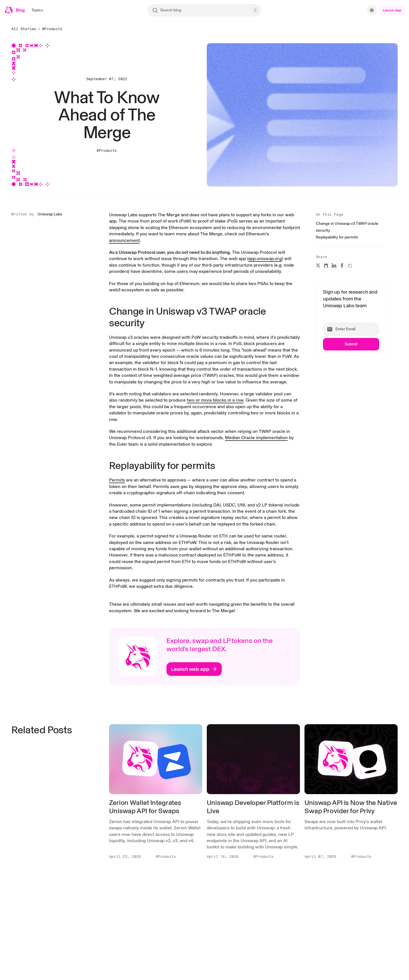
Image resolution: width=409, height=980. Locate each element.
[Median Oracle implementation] (256, 438)
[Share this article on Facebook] (342, 265)
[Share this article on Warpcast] (326, 265)
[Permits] (117, 480)
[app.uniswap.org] (265, 259)
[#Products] (53, 28)
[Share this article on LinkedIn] (334, 265)
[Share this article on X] (318, 265)
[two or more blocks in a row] (215, 400)
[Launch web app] (194, 669)
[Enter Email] (351, 329)
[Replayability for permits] (337, 237)
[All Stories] (24, 28)
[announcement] (124, 240)
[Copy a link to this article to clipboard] (350, 266)
